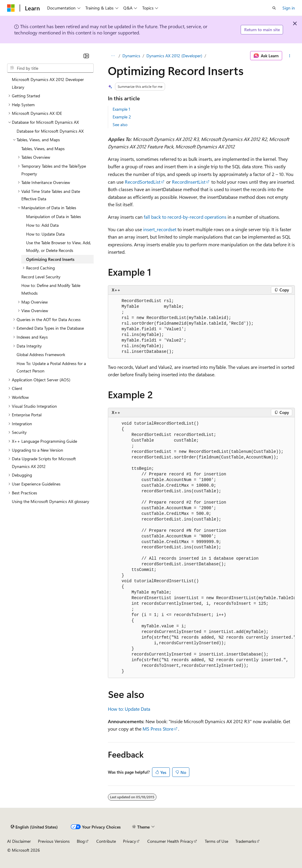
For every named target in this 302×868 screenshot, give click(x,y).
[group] (201, 548)
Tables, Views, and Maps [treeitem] (43, 149)
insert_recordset (160, 229)
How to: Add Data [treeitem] (42, 225)
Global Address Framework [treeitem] (41, 354)
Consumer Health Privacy (170, 841)
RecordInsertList (189, 182)
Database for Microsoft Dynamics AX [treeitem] (50, 131)
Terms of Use (216, 841)
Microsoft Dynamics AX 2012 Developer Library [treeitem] (48, 83)
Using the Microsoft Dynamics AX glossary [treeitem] (51, 501)
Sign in (289, 8)
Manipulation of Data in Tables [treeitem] (53, 216)
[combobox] (50, 68)
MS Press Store (158, 729)
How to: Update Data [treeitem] (45, 234)
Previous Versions (54, 841)
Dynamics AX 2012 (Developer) (174, 56)
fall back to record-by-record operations (185, 217)
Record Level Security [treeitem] (41, 277)
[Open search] (274, 8)
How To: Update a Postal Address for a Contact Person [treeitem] (51, 367)
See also (120, 124)
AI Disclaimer (19, 841)
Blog (81, 841)
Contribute (106, 841)
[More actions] (290, 56)
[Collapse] (86, 56)
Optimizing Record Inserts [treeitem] (50, 259)
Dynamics (131, 56)
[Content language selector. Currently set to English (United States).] (34, 827)
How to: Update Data (129, 709)
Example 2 (122, 117)
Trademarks (246, 841)
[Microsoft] (11, 8)
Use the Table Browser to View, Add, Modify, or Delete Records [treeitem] (59, 246)
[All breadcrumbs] (113, 56)
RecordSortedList (143, 182)
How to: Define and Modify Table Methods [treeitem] (51, 289)
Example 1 (121, 109)
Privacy (130, 841)
